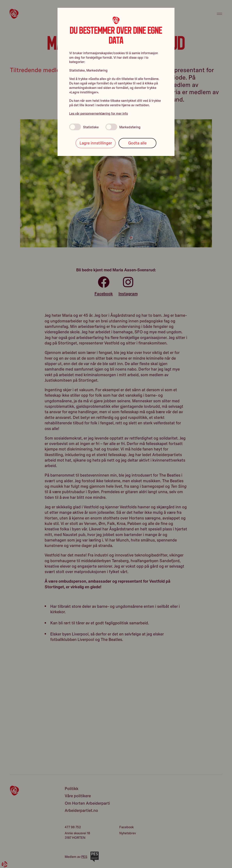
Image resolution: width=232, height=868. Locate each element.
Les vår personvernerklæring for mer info (99, 113)
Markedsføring (123, 127)
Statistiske (84, 127)
